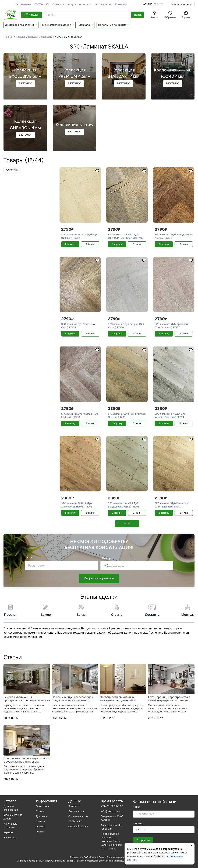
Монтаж (41, 820)
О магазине (23, 4)
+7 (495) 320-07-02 (112, 804)
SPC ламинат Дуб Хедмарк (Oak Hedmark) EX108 (80, 416)
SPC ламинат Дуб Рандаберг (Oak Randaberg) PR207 (172, 505)
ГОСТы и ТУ (42, 4)
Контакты (121, 4)
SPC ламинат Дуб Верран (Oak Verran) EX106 (126, 326)
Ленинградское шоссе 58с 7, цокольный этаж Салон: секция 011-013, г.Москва (112, 839)
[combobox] (88, 15)
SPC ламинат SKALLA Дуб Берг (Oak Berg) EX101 (79, 236)
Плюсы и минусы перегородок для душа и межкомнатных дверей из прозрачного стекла (73, 697)
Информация (46, 799)
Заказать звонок (181, 4)
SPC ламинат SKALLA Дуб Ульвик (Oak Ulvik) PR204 (170, 416)
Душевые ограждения (20, 25)
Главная (8, 37)
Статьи (57, 4)
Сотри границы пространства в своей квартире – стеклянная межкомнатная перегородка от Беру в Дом (169, 697)
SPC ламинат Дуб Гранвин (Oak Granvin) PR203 (127, 416)
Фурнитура (10, 836)
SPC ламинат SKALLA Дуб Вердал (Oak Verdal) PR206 (123, 505)
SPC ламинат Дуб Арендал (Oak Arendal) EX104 (174, 236)
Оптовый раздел (78, 825)
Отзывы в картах (78, 814)
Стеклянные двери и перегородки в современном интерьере (27, 758)
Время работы (112, 799)
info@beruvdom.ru (111, 809)
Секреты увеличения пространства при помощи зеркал (27, 697)
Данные (75, 799)
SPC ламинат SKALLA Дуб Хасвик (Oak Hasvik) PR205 (77, 505)
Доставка (41, 814)
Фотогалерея (103, 4)
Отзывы (40, 830)
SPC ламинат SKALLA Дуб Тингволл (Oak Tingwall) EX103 (126, 236)
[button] (58, 4)
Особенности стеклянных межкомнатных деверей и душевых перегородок (118, 697)
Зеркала (84, 25)
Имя (29, 559)
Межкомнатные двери (57, 25)
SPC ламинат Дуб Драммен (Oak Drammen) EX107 (171, 326)
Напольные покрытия (112, 25)
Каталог (21, 37)
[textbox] (88, 15)
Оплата (40, 825)
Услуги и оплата (78, 4)
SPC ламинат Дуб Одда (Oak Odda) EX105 (78, 326)
